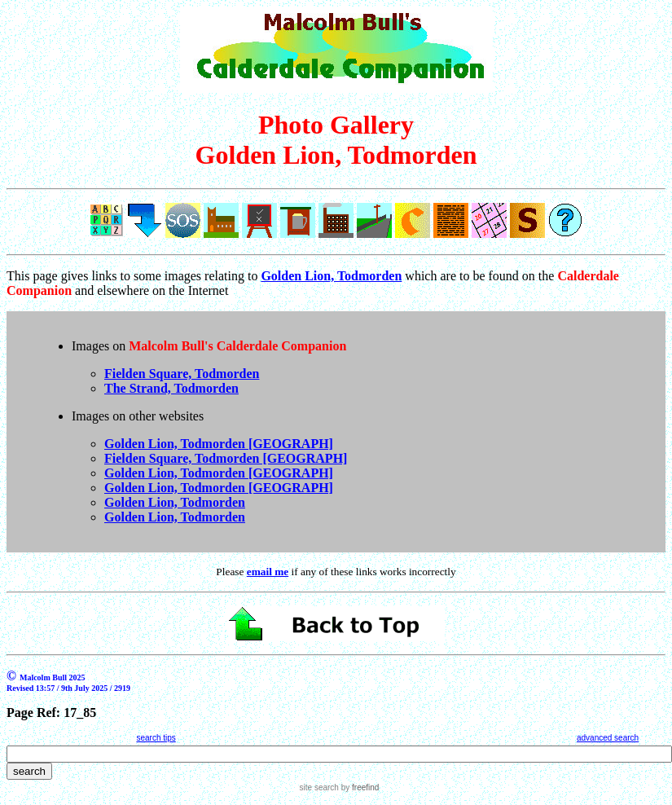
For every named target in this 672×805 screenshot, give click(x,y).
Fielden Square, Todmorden (182, 374)
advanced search (608, 738)
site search (319, 787)
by (359, 787)
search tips (156, 738)
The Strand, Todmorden (171, 388)
